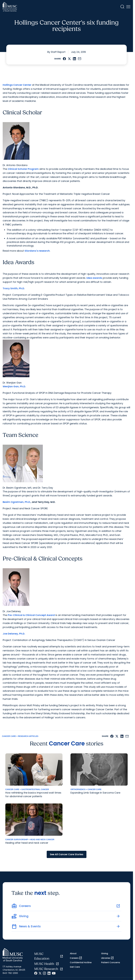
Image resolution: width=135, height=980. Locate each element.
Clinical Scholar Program (23, 169)
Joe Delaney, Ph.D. (14, 634)
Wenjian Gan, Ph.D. (14, 386)
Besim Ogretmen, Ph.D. (17, 502)
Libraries (108, 958)
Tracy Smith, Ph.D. (14, 288)
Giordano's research (37, 251)
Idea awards (94, 278)
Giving (105, 953)
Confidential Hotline (81, 962)
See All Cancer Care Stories (67, 854)
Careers (76, 958)
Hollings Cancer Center (17, 85)
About (73, 953)
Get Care (75, 967)
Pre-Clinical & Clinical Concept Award (31, 615)
